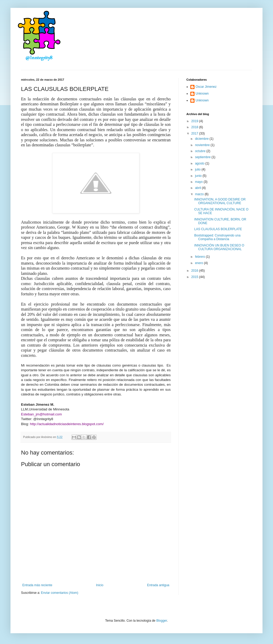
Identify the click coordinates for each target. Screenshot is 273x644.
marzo (200, 194)
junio (199, 176)
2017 (195, 133)
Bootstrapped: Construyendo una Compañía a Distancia (217, 237)
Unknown (202, 94)
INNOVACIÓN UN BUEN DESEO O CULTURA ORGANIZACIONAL (219, 247)
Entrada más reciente (37, 585)
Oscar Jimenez (206, 87)
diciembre (202, 139)
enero (199, 263)
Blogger (162, 621)
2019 (195, 121)
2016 (195, 271)
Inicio (100, 585)
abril (198, 188)
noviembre (203, 145)
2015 (195, 277)
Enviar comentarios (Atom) (60, 593)
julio (198, 169)
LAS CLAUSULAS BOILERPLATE (218, 229)
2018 (195, 127)
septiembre (203, 157)
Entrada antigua (158, 585)
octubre (201, 151)
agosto (200, 163)
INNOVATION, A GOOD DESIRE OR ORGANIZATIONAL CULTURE (220, 201)
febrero (200, 257)
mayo (199, 182)
